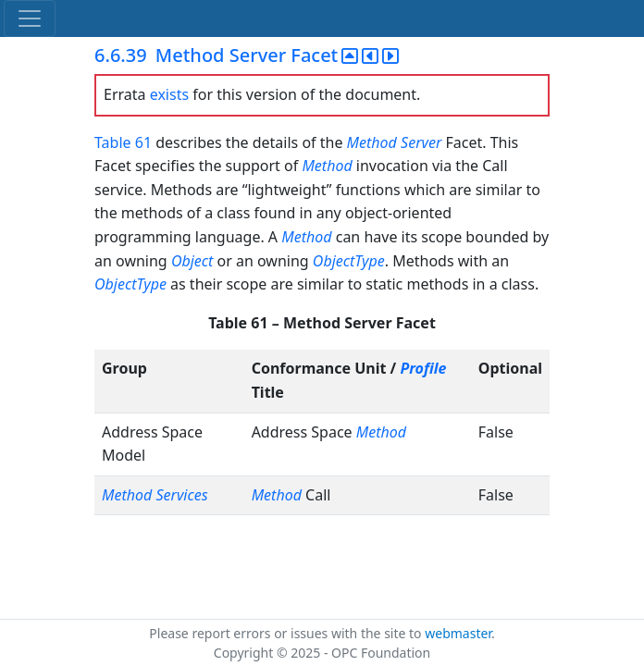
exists (169, 94)
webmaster (458, 633)
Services (181, 495)
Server (421, 142)
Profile (423, 368)
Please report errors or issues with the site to (287, 633)
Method (372, 142)
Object (192, 261)
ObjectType (349, 261)
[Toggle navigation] (30, 18)
